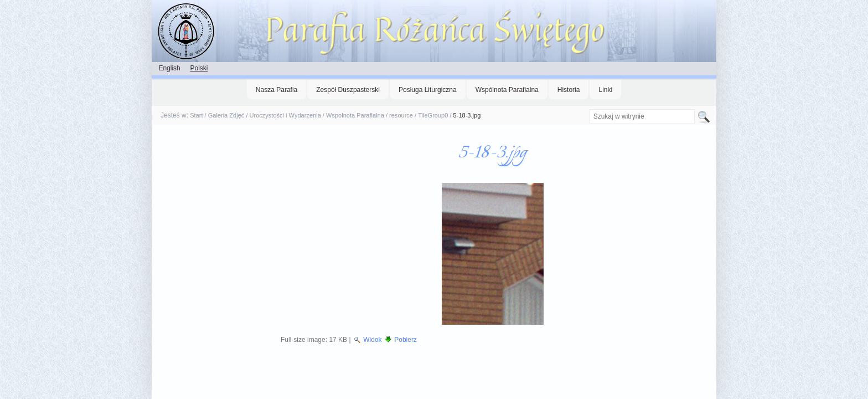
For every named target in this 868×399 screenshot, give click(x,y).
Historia (569, 90)
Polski (199, 68)
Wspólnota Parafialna (507, 90)
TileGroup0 (433, 115)
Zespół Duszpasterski (348, 90)
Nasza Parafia (277, 90)
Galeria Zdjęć (226, 115)
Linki (605, 90)
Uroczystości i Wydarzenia (285, 115)
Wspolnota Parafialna (355, 115)
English (169, 68)
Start (196, 115)
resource (401, 115)
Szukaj (589, 109)
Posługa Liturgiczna (428, 90)
